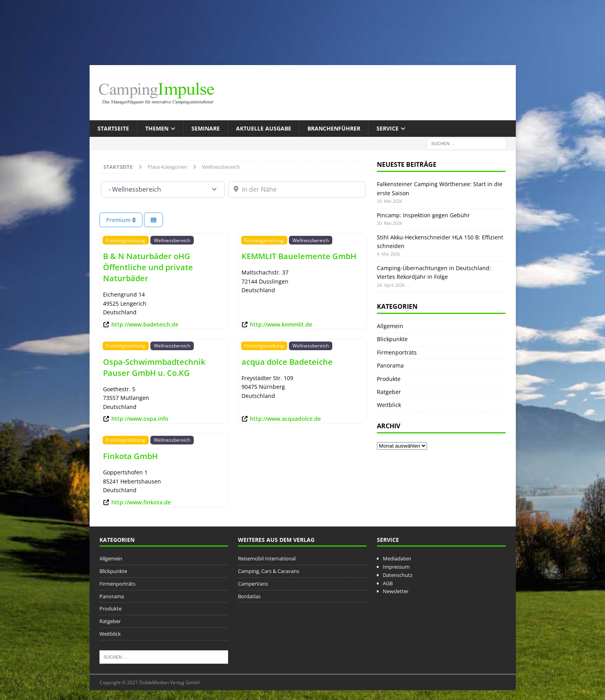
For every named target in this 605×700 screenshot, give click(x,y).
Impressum (396, 567)
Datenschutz (398, 575)
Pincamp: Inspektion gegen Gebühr (423, 215)
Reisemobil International (267, 558)
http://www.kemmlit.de (281, 324)
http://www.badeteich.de (145, 324)
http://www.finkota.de (141, 502)
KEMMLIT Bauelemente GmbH (299, 256)
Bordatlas (249, 596)
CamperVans (253, 584)
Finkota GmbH (130, 456)
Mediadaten (397, 558)
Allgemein (390, 326)
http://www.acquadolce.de (285, 419)
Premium (121, 220)
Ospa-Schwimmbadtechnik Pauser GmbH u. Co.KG (154, 367)
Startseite (113, 128)
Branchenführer (334, 128)
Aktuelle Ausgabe (264, 128)
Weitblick (389, 405)
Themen (157, 128)
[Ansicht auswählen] (154, 220)
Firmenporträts (397, 352)
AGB (388, 583)
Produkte (389, 379)
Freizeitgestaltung (125, 240)
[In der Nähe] (297, 189)
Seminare (206, 128)
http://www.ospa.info (140, 419)
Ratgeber (389, 392)
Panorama (390, 365)
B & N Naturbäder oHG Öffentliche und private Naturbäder (148, 267)
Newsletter (396, 591)
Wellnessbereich (172, 240)
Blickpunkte (392, 339)
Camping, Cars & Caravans (269, 571)
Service (388, 128)
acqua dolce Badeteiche (287, 362)
